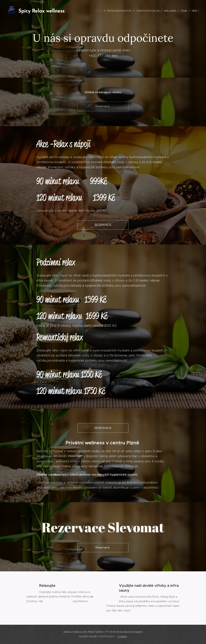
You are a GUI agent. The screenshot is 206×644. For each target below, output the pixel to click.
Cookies (122, 637)
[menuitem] (100, 11)
